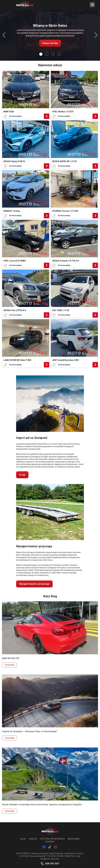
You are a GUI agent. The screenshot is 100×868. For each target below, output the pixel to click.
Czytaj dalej (10, 665)
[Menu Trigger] (92, 5)
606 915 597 (52, 864)
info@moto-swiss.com (50, 859)
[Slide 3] (59, 54)
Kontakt (50, 842)
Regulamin (74, 839)
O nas (22, 475)
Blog (23, 839)
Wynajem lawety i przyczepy (34, 584)
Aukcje (33, 839)
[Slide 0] (41, 54)
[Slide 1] (47, 54)
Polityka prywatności (52, 839)
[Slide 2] (53, 54)
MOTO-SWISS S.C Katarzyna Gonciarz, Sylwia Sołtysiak (40, 853)
